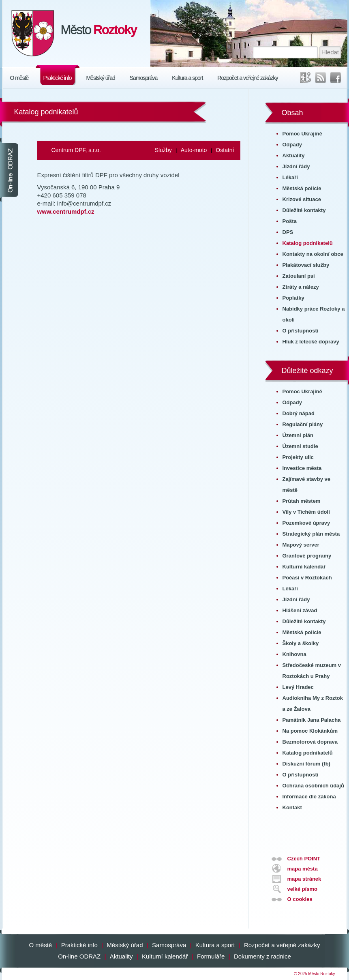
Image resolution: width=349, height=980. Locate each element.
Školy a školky (301, 643)
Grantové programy (307, 556)
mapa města (303, 869)
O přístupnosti (301, 331)
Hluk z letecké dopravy (311, 342)
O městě (19, 78)
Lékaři (290, 177)
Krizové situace (302, 199)
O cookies (300, 899)
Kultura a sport (187, 78)
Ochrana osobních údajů (313, 786)
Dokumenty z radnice (262, 956)
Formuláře (211, 956)
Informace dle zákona (309, 797)
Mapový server (301, 545)
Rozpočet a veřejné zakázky (247, 78)
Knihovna (294, 654)
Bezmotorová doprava (310, 742)
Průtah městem (302, 501)
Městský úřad (100, 78)
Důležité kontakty (304, 210)
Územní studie (300, 446)
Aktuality (294, 155)
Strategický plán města (311, 534)
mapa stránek (304, 879)
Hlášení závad (300, 610)
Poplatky (293, 298)
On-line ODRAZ (79, 956)
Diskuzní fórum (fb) (306, 764)
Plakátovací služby (306, 265)
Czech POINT (304, 859)
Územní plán (298, 435)
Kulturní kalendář (304, 567)
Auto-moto (194, 150)
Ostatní (225, 150)
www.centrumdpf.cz (66, 211)
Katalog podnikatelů (308, 243)
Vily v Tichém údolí (306, 512)
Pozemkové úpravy (306, 523)
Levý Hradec (298, 687)
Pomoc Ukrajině (302, 134)
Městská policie (302, 188)
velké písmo (302, 889)
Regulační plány (303, 424)
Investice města (302, 468)
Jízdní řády (296, 166)
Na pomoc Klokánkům (310, 731)
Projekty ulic (298, 457)
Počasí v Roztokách (307, 578)
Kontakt (292, 807)
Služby (163, 150)
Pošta (290, 221)
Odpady (292, 145)
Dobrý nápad (299, 413)
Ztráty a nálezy (301, 287)
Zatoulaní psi (299, 276)
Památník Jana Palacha (312, 720)
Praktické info (57, 78)
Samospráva (144, 78)
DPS (288, 232)
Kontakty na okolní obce (313, 254)
